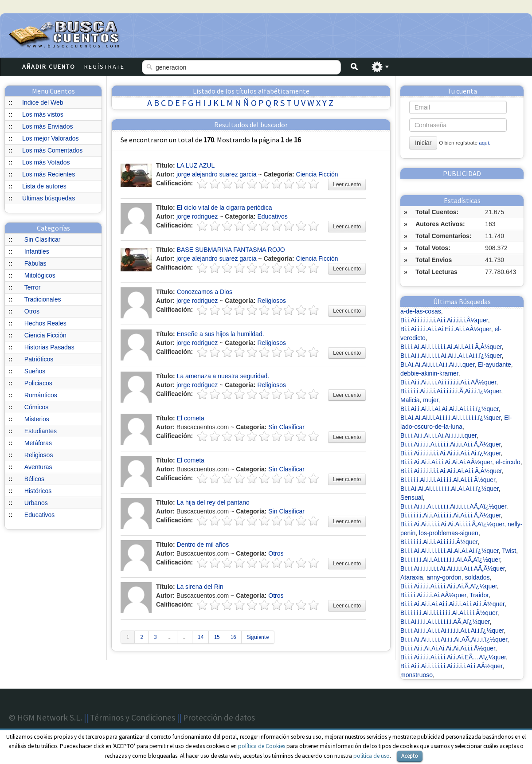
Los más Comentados (52, 150)
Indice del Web (43, 102)
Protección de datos (219, 717)
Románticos (41, 395)
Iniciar (423, 143)
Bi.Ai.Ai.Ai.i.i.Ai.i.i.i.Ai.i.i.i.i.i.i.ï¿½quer (450, 418)
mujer (430, 400)
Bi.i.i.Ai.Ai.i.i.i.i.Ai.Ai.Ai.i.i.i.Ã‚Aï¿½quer (452, 524)
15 (217, 637)
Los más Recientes (49, 174)
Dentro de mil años (203, 545)
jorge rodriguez (197, 216)
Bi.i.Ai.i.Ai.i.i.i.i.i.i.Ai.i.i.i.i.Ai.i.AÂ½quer (451, 666)
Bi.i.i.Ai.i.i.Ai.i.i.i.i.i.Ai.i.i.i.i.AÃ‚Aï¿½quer (453, 506)
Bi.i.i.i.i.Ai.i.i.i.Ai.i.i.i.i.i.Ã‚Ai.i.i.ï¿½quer (451, 391)
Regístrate (104, 67)
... (170, 637)
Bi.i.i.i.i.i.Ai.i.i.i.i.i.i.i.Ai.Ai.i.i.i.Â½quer (449, 613)
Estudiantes (41, 431)
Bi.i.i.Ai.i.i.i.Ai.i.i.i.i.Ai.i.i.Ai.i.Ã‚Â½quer (450, 444)
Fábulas (35, 263)
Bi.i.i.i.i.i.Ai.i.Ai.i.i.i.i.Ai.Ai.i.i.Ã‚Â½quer (450, 515)
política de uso (372, 756)
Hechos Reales (45, 323)
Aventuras (38, 467)
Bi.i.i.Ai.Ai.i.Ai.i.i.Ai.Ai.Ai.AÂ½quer (446, 462)
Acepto (410, 756)
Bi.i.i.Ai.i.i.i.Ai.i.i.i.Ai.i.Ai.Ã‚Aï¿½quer (449, 586)
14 (200, 637)
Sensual (412, 498)
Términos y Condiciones (133, 717)
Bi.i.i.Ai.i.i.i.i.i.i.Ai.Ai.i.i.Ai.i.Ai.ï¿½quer (450, 453)
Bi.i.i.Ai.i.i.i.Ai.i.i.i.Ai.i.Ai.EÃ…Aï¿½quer (453, 657)
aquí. (485, 143)
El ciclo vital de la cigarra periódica (225, 208)
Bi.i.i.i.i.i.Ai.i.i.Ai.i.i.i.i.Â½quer (439, 542)
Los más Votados (46, 162)
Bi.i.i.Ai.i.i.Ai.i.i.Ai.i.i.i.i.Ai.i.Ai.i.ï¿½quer (452, 631)
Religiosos (39, 455)
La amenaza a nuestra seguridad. (223, 376)
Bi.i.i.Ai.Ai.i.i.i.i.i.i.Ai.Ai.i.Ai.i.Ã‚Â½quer (451, 347)
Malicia (410, 400)
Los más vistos (43, 114)
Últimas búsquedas (49, 198)
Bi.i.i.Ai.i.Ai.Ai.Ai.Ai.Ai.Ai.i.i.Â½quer (448, 648)
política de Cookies (262, 746)
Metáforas (38, 443)
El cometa (191, 418)
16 (233, 637)
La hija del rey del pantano (213, 502)
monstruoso (417, 675)
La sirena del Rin (200, 587)
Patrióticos (39, 359)
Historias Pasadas (49, 347)
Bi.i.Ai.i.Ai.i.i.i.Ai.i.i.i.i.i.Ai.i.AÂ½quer (448, 382)
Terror (33, 287)
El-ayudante (495, 364)
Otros (32, 311)
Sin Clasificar (43, 239)
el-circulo (508, 462)
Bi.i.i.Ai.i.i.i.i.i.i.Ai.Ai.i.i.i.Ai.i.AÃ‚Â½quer (453, 568)
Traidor (479, 595)
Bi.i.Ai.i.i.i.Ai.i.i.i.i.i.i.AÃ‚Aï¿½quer (445, 622)
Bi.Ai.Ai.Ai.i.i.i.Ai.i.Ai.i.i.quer (437, 364)
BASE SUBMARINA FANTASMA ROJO (231, 250)
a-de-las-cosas (421, 311)
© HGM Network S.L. (45, 717)
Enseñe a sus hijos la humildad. (221, 334)
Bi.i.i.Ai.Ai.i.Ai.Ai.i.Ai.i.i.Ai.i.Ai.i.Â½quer (452, 604)
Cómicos (36, 407)
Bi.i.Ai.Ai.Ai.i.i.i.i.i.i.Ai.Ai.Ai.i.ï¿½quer (450, 489)
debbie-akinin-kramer (429, 373)
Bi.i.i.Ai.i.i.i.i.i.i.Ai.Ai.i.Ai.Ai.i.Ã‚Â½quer (451, 471)
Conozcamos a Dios (205, 292)
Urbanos (36, 503)
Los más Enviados (47, 126)
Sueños (35, 371)
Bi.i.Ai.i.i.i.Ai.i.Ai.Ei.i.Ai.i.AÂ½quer (446, 329)
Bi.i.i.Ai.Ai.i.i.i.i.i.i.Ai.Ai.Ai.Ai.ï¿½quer (450, 551)
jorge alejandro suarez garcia (217, 174)
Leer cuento (347, 184)
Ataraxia (412, 577)
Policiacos (38, 383)
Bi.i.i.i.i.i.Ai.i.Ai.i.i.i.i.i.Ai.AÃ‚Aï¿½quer (450, 560)
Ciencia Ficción (45, 335)
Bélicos (34, 479)
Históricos (38, 491)
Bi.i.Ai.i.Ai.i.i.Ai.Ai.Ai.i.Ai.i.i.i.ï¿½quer (450, 409)
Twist (509, 551)
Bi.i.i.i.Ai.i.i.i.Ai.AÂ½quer (433, 595)
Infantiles (37, 251)
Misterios (37, 419)
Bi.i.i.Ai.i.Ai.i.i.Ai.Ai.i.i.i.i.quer (438, 435)
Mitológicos (40, 275)
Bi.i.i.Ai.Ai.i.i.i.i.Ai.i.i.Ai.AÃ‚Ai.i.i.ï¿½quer (454, 639)
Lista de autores (44, 186)
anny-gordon (444, 577)
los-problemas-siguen (449, 533)
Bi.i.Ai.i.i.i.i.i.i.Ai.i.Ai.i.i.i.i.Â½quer (444, 320)
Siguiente (258, 637)
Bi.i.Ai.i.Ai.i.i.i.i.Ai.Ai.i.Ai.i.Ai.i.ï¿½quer (451, 356)
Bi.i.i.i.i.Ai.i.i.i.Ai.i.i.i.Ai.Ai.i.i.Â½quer (448, 480)
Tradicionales (43, 299)
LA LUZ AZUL (196, 165)
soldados (477, 577)
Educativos (39, 515)
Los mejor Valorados (50, 138)
